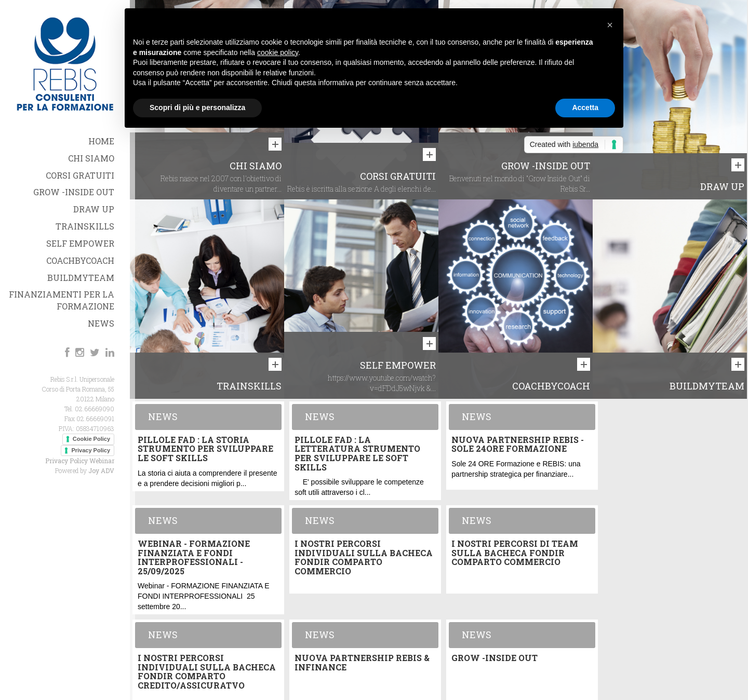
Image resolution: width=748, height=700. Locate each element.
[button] (610, 25)
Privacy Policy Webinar (80, 461)
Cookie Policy (91, 439)
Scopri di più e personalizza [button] (197, 107)
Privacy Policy (91, 450)
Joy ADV (101, 470)
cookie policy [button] (278, 52)
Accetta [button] (585, 107)
